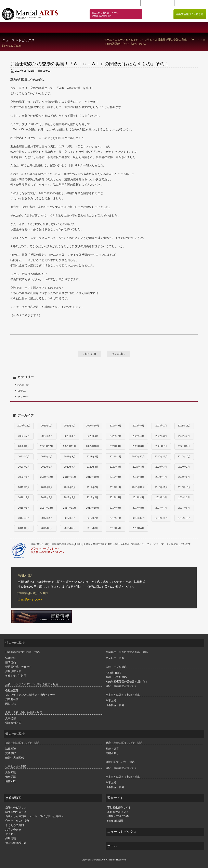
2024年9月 (115, 426)
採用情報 (157, 3)
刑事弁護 (111, 701)
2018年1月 (24, 508)
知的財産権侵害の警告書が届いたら (127, 682)
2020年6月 (93, 467)
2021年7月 (161, 446)
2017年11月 (70, 508)
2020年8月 (47, 467)
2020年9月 (24, 467)
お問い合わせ (90, 3)
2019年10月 (93, 477)
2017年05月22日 (25, 71)
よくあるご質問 (15, 825)
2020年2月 (184, 467)
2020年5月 (115, 467)
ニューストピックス (122, 832)
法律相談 (11, 658)
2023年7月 (24, 436)
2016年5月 (115, 528)
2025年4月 (70, 426)
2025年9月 (47, 426)
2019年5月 (24, 487)
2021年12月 (47, 446)
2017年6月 (184, 508)
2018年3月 (161, 497)
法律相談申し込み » (30, 600)
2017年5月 (24, 518)
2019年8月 (138, 477)
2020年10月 (184, 457)
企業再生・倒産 (115, 658)
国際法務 (11, 704)
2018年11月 (161, 487)
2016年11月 (161, 518)
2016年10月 (184, 518)
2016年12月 (138, 518)
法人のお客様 (87, 27)
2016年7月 (70, 528)
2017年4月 (47, 518)
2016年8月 (47, 528)
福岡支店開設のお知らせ (190, 14)
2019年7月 (161, 477)
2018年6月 (93, 497)
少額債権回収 (13, 671)
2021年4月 (47, 457)
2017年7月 (161, 508)
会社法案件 (12, 690)
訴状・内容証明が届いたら (121, 686)
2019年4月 (47, 487)
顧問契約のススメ (156, 27)
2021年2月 (93, 457)
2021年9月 (115, 446)
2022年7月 (115, 436)
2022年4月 (138, 436)
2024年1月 (161, 426)
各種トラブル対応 (16, 676)
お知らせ (23, 385)
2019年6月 (184, 477)
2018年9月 (24, 497)
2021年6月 (184, 446)
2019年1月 (115, 487)
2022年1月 (24, 446)
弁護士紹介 (191, 27)
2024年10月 (93, 426)
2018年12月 (138, 487)
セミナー (23, 397)
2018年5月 (115, 497)
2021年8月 (138, 446)
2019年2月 (93, 487)
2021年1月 (115, 457)
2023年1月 (70, 436)
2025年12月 (24, 426)
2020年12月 (138, 457)
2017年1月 (115, 518)
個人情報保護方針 (191, 3)
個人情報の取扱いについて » (48, 552)
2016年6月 (93, 528)
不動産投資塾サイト (119, 807)
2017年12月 (47, 508)
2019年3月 (70, 487)
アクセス (123, 3)
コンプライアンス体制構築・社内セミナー (30, 695)
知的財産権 (12, 699)
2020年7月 (70, 467)
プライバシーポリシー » (45, 549)
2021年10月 (93, 446)
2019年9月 (115, 477)
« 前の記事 (89, 354)
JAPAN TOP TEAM (118, 816)
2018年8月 (47, 497)
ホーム (108, 40)
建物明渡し (112, 753)
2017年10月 (93, 508)
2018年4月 (138, 497)
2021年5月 (24, 457)
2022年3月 (161, 436)
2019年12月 (47, 477)
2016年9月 (24, 528)
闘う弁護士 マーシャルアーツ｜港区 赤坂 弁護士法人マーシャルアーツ (30, 14)
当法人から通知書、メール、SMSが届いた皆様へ (34, 816)
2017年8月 (138, 508)
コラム (148, 40)
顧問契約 (11, 662)
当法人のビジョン (52, 27)
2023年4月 (47, 436)
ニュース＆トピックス (128, 40)
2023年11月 (184, 426)
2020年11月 (161, 457)
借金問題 (11, 777)
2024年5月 (138, 426)
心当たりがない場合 (17, 821)
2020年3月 (161, 467)
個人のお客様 (121, 27)
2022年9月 (93, 436)
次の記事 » (119, 354)
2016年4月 (138, 528)
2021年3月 (70, 457)
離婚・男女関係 (15, 758)
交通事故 (11, 753)
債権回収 (11, 781)
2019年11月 (70, 477)
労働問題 (11, 772)
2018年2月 (184, 497)
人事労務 (11, 718)
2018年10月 (184, 487)
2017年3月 (70, 518)
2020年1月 (24, 477)
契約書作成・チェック (18, 667)
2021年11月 (70, 446)
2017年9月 (115, 508)
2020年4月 (138, 467)
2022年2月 (184, 436)
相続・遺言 (112, 749)
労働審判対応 (13, 723)
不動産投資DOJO (117, 812)
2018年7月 (70, 497)
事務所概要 (17, 27)
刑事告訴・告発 (115, 705)
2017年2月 (93, 518)
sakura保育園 (115, 821)
